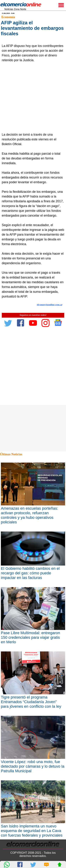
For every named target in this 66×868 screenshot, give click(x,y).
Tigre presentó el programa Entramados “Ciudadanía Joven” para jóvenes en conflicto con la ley (31, 702)
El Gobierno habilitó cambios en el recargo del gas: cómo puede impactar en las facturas (30, 573)
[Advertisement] (33, 97)
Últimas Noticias (11, 454)
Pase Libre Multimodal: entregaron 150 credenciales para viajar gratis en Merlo (30, 637)
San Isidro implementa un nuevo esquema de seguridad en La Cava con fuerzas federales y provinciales (32, 831)
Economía (8, 17)
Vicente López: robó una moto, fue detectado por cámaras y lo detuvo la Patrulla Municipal (33, 766)
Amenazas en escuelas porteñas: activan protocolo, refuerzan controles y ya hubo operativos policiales (29, 515)
